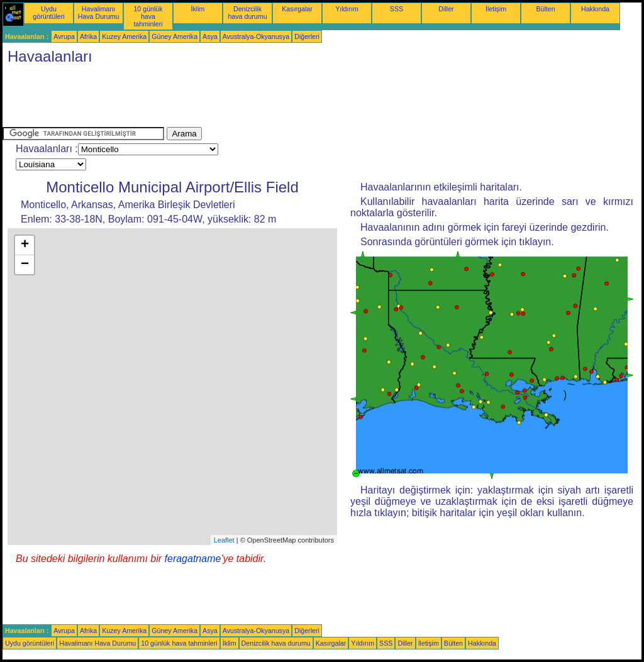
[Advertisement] (231, 99)
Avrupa (64, 36)
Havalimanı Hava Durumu (99, 13)
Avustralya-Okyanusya (256, 36)
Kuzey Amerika (124, 36)
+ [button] (25, 245)
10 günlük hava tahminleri (148, 16)
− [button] (25, 265)
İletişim (496, 9)
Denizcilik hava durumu (247, 13)
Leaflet (224, 540)
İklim (198, 9)
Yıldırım (347, 9)
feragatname (193, 559)
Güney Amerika (175, 36)
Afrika (88, 36)
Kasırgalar (297, 9)
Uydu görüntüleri (48, 13)
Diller (446, 9)
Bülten (545, 9)
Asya (210, 36)
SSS (397, 9)
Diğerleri (307, 36)
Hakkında (595, 9)
